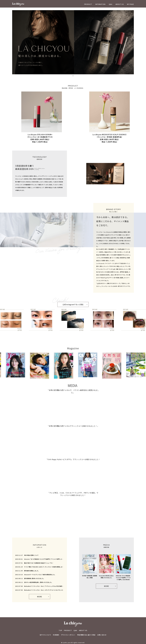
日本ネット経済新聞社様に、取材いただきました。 (34, 582)
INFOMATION (100, 4)
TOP (60, 630)
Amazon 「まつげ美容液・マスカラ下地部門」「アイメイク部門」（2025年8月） (40, 559)
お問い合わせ (102, 635)
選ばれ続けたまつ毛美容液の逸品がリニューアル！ (34, 563)
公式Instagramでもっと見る (70, 304)
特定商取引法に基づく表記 (86, 635)
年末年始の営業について (27, 555)
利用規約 (56, 635)
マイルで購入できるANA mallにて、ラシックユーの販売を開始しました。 (40, 567)
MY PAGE (130, 4)
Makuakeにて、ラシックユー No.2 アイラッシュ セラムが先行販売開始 (40, 586)
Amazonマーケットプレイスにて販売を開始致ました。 (35, 575)
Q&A (111, 4)
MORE (39, 597)
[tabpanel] (73, 42)
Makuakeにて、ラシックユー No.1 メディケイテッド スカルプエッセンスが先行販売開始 (40, 590)
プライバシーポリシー (68, 635)
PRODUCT (88, 4)
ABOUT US (120, 4)
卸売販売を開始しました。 (27, 571)
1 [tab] (73, 76)
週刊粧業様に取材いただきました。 (30, 578)
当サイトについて (45, 635)
